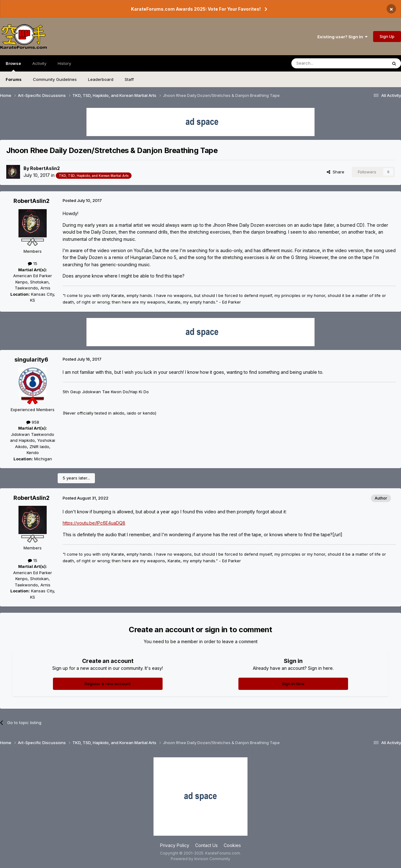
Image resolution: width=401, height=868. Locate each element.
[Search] (323, 63)
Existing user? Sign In (342, 37)
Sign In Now (293, 684)
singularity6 (31, 360)
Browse (13, 66)
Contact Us (206, 845)
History (64, 63)
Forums (14, 79)
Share (336, 172)
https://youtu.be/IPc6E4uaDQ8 (94, 523)
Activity (39, 63)
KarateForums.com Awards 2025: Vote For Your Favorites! (196, 9)
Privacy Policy (175, 845)
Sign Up (387, 36)
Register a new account (108, 684)
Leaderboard (101, 79)
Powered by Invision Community (200, 859)
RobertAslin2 (45, 168)
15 (33, 263)
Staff (129, 79)
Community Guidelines (55, 79)
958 (33, 422)
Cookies (232, 845)
